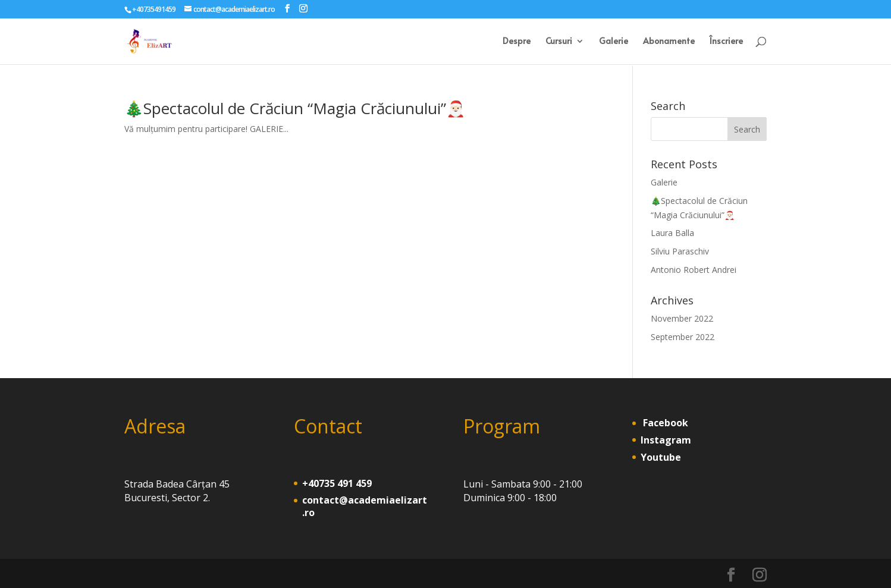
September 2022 (683, 337)
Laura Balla (672, 233)
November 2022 (682, 318)
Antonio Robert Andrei (694, 270)
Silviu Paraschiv (680, 251)
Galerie (614, 42)
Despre (517, 42)
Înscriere (726, 42)
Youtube (661, 457)
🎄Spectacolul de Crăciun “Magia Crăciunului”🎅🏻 (295, 108)
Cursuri (559, 42)
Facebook (664, 423)
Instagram (666, 440)
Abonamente (669, 42)
